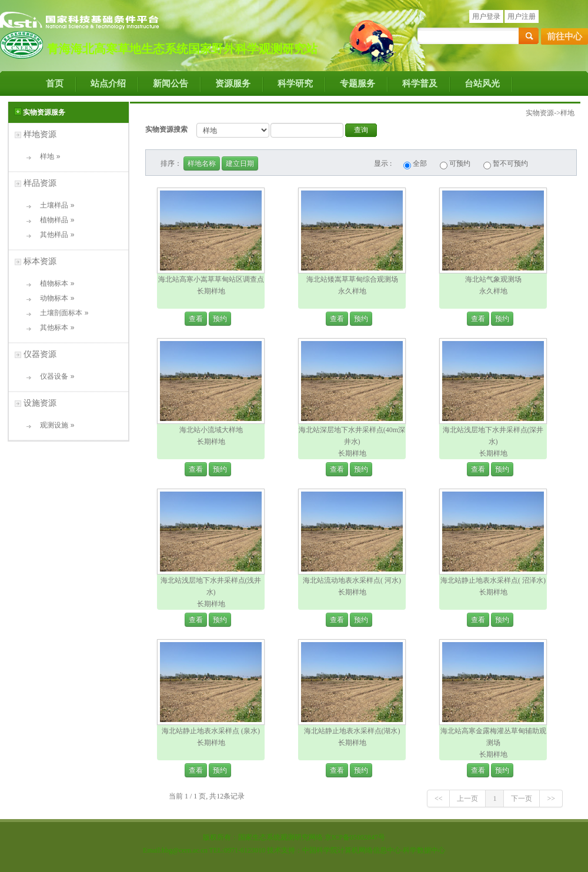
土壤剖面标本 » (60, 313)
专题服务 (358, 83)
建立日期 (240, 163)
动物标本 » (53, 298)
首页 (55, 83)
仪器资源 (40, 354)
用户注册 (522, 16)
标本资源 (40, 261)
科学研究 (295, 83)
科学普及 (420, 83)
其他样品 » (53, 235)
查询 (361, 130)
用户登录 (486, 16)
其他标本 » (53, 328)
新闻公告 (171, 83)
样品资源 (40, 183)
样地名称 (202, 163)
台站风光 (482, 83)
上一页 (467, 799)
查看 (196, 319)
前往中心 (564, 36)
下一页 (522, 799)
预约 (220, 319)
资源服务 (233, 83)
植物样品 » (53, 220)
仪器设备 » (53, 376)
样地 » (46, 156)
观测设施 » (53, 425)
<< (439, 799)
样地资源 (40, 134)
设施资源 (40, 403)
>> (551, 799)
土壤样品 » (53, 205)
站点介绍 (108, 83)
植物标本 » (53, 283)
